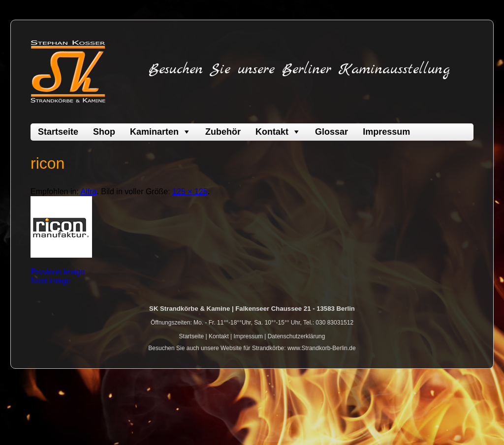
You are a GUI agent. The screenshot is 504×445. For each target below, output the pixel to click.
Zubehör (223, 132)
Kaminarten (154, 132)
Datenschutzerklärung (297, 336)
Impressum (386, 132)
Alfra (88, 192)
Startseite (58, 132)
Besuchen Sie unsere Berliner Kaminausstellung (299, 69)
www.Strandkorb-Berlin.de (322, 348)
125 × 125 (190, 192)
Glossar (331, 132)
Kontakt (272, 132)
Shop (104, 132)
